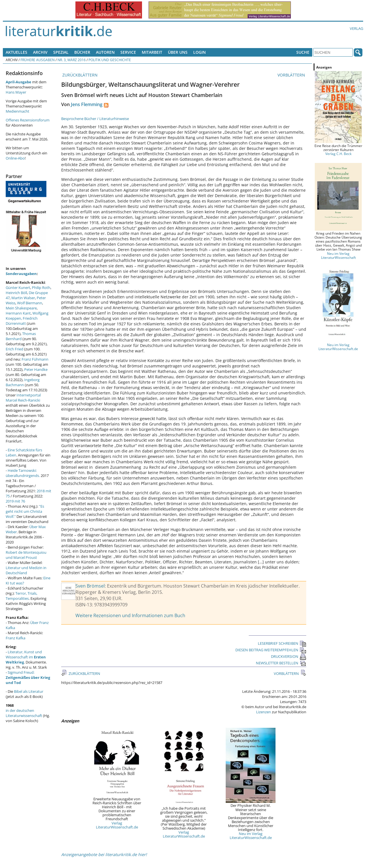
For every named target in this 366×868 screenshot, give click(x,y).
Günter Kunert (18, 288)
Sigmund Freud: (28, 677)
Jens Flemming (87, 104)
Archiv (40, 52)
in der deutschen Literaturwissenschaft (24, 713)
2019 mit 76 (15, 501)
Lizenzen (264, 712)
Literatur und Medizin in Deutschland (26, 570)
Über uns (178, 52)
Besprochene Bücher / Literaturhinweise (95, 119)
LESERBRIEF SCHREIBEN (282, 643)
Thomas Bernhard (21, 336)
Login (200, 52)
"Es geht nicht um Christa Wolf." (25, 511)
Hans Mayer (16, 92)
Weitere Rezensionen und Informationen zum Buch (130, 615)
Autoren (105, 52)
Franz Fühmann (35, 359)
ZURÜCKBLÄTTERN (79, 75)
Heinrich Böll (16, 293)
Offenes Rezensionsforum (28, 120)
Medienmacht (18, 111)
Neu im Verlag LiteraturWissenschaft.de (251, 836)
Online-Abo (15, 158)
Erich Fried (15, 349)
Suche (303, 52)
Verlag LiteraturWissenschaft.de (117, 825)
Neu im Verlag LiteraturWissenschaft (338, 255)
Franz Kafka (16, 638)
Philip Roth (41, 288)
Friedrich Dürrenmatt (22, 321)
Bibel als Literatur (29, 691)
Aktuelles (17, 52)
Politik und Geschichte (110, 60)
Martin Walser (23, 298)
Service (128, 52)
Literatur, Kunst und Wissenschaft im (26, 657)
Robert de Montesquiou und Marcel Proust (26, 555)
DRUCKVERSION (289, 656)
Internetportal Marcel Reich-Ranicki (23, 398)
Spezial (61, 52)
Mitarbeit (152, 52)
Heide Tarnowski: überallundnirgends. (23, 473)
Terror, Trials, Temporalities (21, 596)
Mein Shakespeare (21, 308)
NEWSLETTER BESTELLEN (281, 663)
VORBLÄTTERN (292, 75)
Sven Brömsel (90, 586)
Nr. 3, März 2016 (72, 60)
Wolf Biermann (30, 303)
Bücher (82, 52)
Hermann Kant (18, 313)
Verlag (356, 28)
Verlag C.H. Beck (338, 154)
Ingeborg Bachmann (23, 382)
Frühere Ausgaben (38, 60)
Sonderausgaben (21, 274)
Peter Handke (36, 369)
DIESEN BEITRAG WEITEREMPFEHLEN (271, 650)
